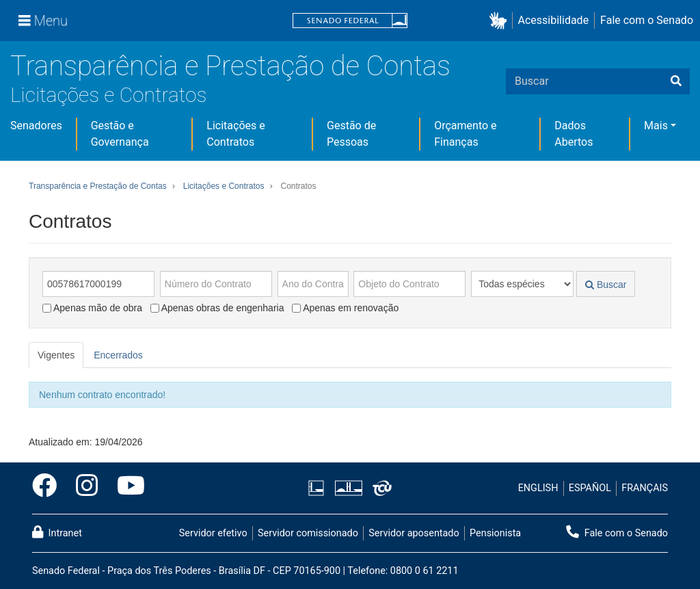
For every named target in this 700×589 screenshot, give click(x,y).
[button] (501, 21)
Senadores (36, 126)
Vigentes (56, 355)
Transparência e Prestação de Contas (230, 66)
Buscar (606, 285)
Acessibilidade (554, 20)
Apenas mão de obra (92, 308)
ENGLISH (538, 488)
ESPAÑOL (590, 488)
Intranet (57, 532)
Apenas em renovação (345, 308)
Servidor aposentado (414, 533)
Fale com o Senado (647, 20)
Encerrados (118, 355)
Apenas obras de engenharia (217, 308)
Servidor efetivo (213, 533)
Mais (656, 126)
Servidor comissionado (308, 533)
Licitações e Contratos (108, 95)
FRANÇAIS (645, 488)
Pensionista (495, 533)
